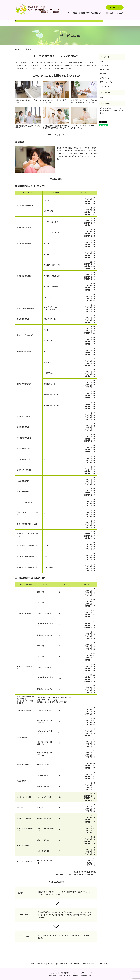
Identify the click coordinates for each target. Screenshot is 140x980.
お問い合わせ (115, 7)
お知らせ (103, 97)
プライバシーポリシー (108, 82)
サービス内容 (70, 23)
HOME (26, 23)
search (114, 23)
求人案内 (92, 23)
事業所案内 (48, 23)
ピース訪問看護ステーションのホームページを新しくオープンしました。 (112, 111)
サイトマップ (105, 86)
